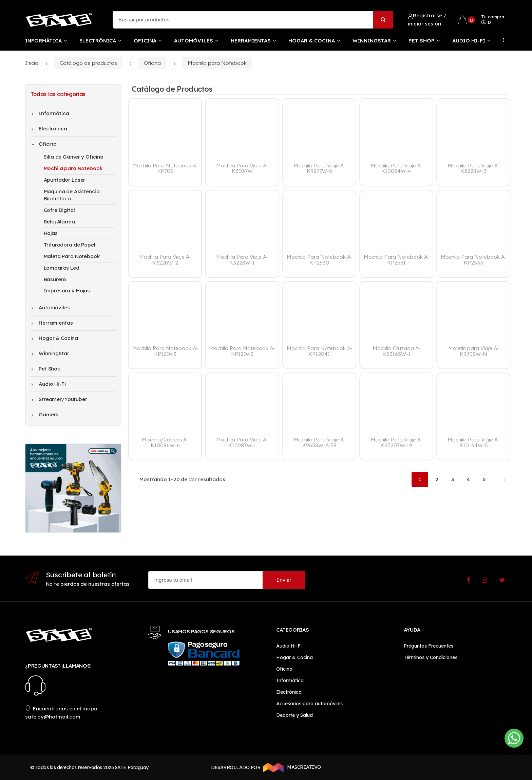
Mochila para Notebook (217, 63)
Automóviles (194, 41)
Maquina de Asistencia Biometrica (72, 195)
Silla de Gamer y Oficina (74, 157)
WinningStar (372, 41)
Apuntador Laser (65, 180)
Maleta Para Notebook (72, 256)
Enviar (284, 580)
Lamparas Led (62, 268)
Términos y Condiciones (431, 657)
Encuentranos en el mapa (61, 709)
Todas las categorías (58, 94)
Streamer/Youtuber (59, 399)
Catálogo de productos (88, 63)
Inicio (32, 63)
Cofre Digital (59, 210)
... (502, 40)
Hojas (51, 233)
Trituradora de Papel (70, 245)
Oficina (145, 41)
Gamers (45, 415)
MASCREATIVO (291, 767)
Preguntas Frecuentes (429, 646)
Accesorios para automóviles (309, 704)
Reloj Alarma (59, 222)
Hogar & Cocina (312, 41)
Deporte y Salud (294, 715)
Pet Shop (422, 41)
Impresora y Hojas (67, 291)
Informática (43, 41)
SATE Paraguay (132, 767)
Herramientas (251, 41)
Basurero (55, 279)
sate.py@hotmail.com (53, 717)
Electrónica (98, 41)
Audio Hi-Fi (469, 41)
